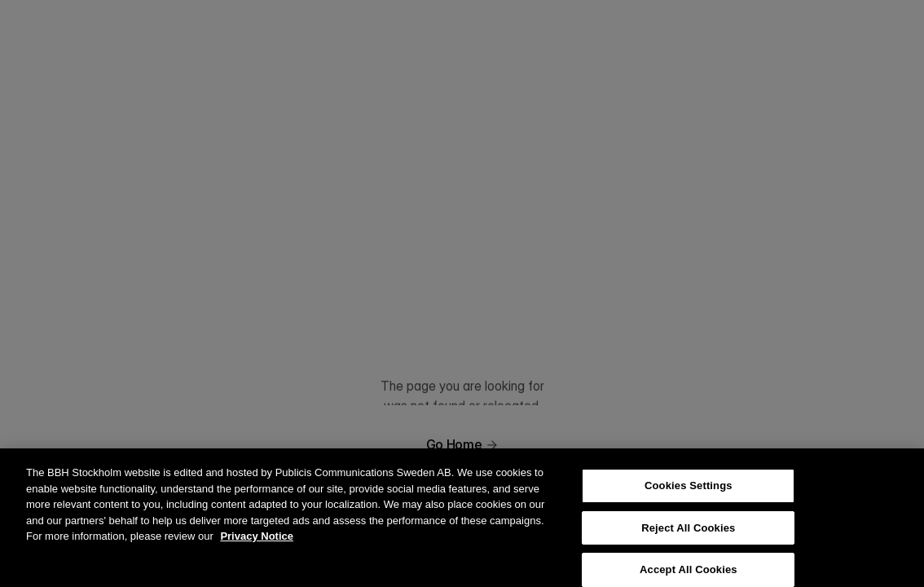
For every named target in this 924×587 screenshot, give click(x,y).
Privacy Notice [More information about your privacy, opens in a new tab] (257, 544)
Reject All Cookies (688, 535)
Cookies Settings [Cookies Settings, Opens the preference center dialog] (689, 494)
